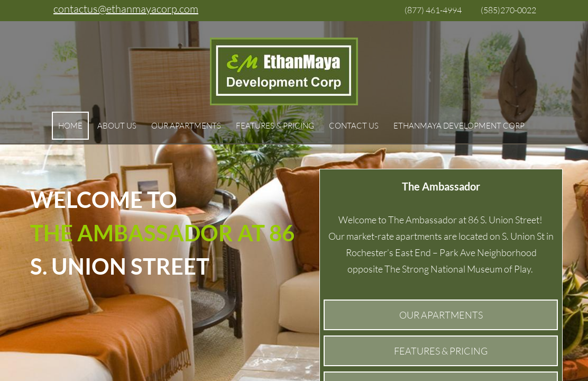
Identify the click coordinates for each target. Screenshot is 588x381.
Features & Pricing (275, 126)
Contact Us (354, 126)
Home (70, 126)
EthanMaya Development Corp (459, 126)
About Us (117, 126)
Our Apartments (186, 126)
